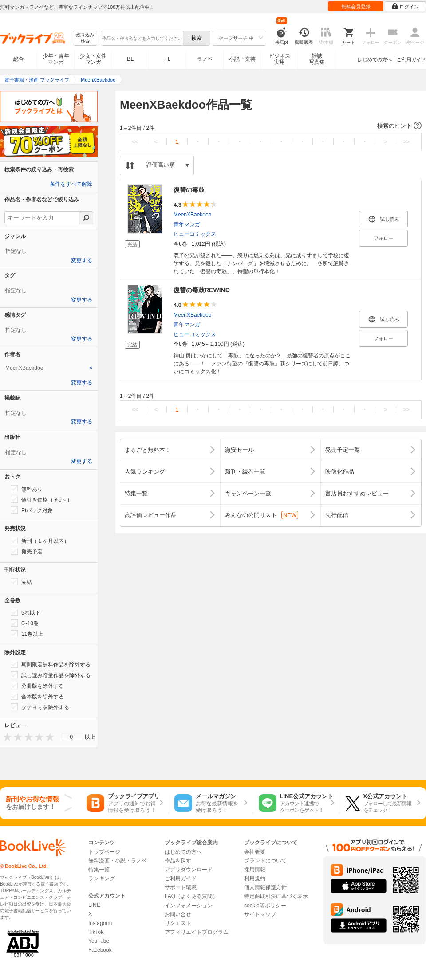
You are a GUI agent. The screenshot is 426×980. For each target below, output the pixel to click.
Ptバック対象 (32, 510)
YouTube (99, 941)
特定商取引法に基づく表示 (276, 896)
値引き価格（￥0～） (41, 499)
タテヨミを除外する (40, 707)
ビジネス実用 (280, 59)
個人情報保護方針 (265, 887)
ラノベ (205, 59)
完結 (21, 582)
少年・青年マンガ (56, 59)
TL (167, 59)
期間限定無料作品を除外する (51, 664)
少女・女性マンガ (93, 59)
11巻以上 (27, 634)
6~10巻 (25, 623)
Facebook (100, 950)
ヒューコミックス (195, 234)
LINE (94, 905)
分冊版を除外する (37, 686)
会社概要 (255, 852)
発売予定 (27, 551)
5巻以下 (26, 612)
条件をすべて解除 (71, 184)
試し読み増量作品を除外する (51, 675)
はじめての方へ (375, 59)
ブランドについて (265, 861)
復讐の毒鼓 (189, 190)
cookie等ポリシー (265, 906)
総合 (19, 59)
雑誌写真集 (317, 59)
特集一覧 (99, 870)
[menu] (71, 737)
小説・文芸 (242, 59)
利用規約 (255, 878)
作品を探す (178, 861)
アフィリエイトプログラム (197, 932)
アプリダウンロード (189, 870)
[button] (271, 126)
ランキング (102, 878)
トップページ (104, 852)
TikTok (96, 932)
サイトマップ (260, 914)
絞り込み (85, 38)
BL (130, 59)
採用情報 (255, 870)
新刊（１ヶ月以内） (40, 541)
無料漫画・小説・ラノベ (118, 861)
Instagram (100, 923)
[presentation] (5, 737)
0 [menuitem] (72, 737)
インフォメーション (189, 906)
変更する (82, 260)
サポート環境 (181, 887)
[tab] (49, 368)
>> (406, 142)
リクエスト (178, 923)
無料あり (27, 489)
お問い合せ (178, 914)
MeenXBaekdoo (192, 215)
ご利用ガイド (411, 59)
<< (135, 142)
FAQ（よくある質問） (191, 896)
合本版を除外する (37, 696)
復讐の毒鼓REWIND (202, 290)
